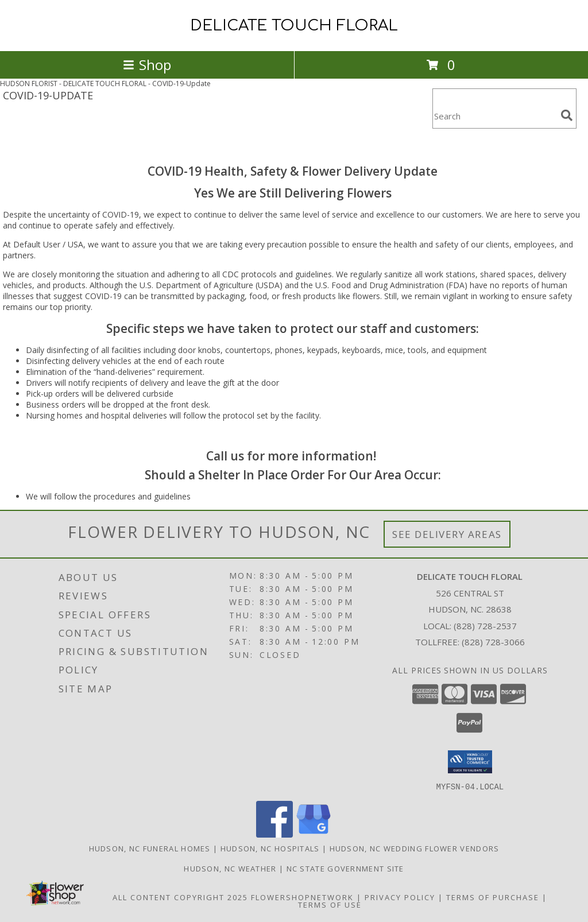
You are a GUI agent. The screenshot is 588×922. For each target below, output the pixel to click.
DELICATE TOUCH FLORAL (294, 26)
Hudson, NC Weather (230, 868)
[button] (470, 762)
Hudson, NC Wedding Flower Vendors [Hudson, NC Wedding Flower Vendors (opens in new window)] (415, 848)
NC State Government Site (345, 868)
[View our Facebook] (274, 834)
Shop (147, 65)
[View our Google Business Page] (314, 834)
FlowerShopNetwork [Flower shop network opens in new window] (302, 897)
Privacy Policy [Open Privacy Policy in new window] (400, 897)
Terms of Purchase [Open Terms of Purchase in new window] (493, 897)
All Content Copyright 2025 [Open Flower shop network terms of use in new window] (180, 897)
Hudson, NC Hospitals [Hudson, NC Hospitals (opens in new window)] (270, 848)
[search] (567, 115)
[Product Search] (494, 116)
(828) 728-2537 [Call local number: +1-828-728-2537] (485, 626)
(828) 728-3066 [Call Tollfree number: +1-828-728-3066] (493, 642)
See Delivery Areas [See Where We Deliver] (447, 534)
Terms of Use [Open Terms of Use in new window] (330, 904)
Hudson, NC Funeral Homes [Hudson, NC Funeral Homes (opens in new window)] (150, 848)
